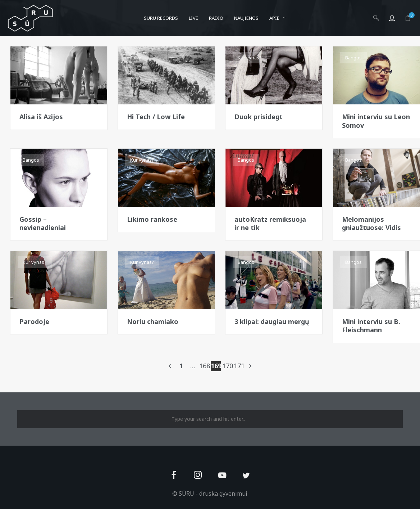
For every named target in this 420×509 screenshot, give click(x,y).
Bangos (353, 58)
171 (239, 366)
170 (227, 366)
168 (204, 366)
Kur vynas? (35, 58)
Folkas (137, 58)
